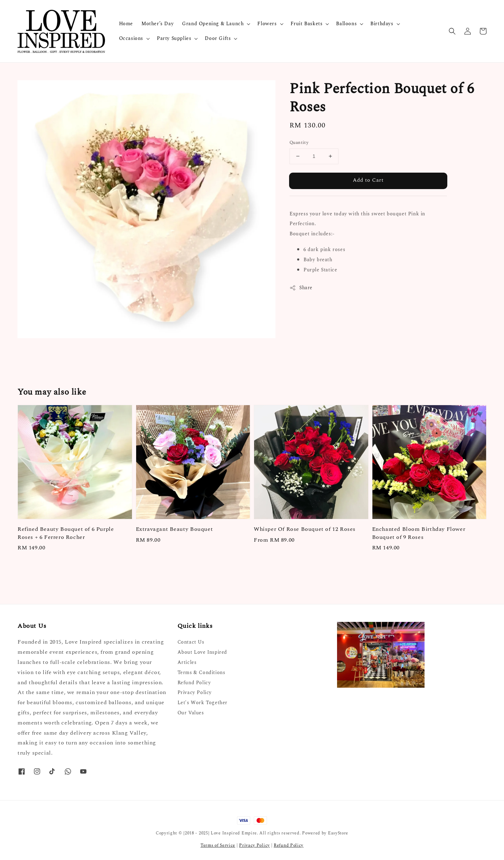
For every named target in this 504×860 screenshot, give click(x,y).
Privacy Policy (195, 692)
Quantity (299, 143)
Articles (187, 662)
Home (126, 24)
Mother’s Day (157, 24)
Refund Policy (194, 683)
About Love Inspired (202, 652)
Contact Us (191, 642)
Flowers (267, 24)
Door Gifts (218, 39)
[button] (452, 31)
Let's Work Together (202, 703)
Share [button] (301, 288)
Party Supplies (174, 39)
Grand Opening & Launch (213, 24)
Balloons (346, 24)
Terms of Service (218, 845)
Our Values (191, 713)
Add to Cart (368, 180)
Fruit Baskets (307, 24)
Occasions (131, 39)
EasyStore (338, 833)
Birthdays (382, 24)
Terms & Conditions (201, 672)
